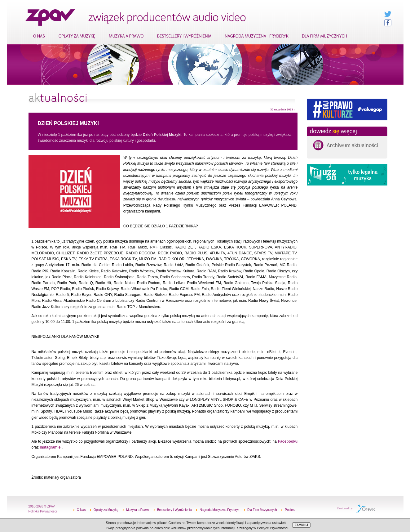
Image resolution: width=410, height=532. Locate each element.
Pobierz (290, 510)
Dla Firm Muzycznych (262, 510)
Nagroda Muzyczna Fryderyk (219, 510)
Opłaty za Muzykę (106, 510)
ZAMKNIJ (301, 525)
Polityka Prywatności (43, 511)
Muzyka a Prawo (138, 510)
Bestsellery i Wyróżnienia (174, 510)
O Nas (81, 510)
